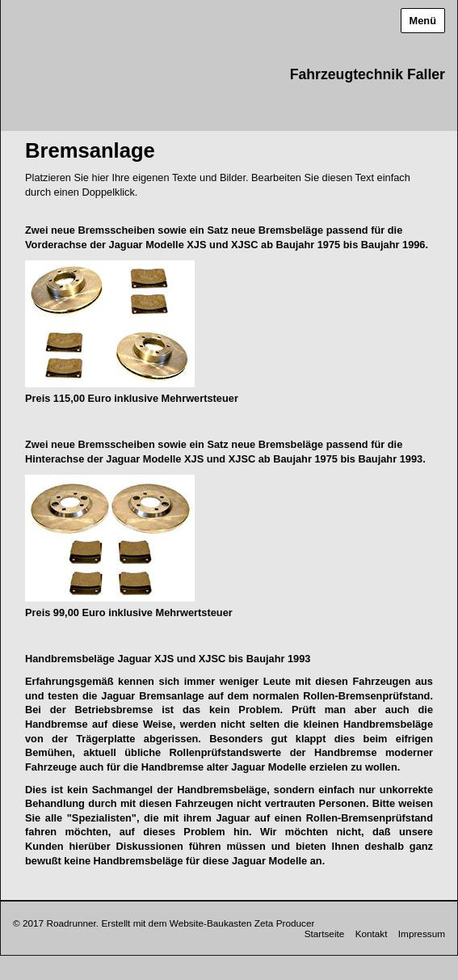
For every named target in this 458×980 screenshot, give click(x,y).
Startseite (325, 934)
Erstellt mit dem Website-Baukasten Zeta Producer (208, 923)
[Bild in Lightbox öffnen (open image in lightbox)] (110, 324)
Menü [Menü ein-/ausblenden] (423, 21)
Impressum (422, 934)
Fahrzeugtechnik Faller (368, 74)
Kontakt (372, 934)
